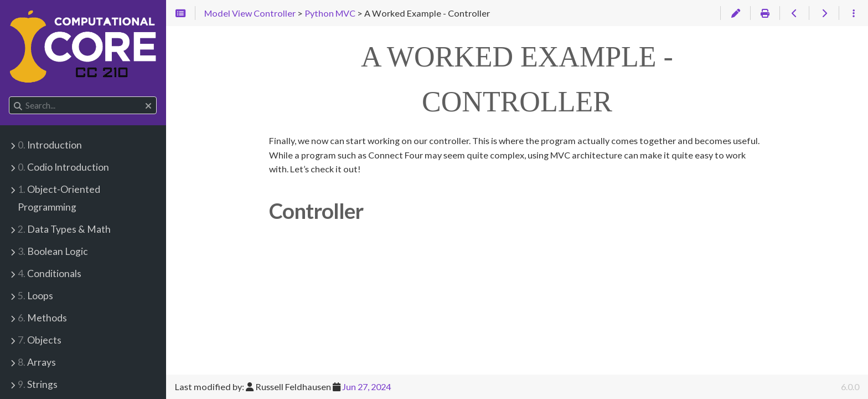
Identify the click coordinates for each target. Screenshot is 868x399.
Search (10, 97)
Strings (38, 384)
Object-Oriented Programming (59, 198)
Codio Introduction (63, 167)
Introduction (50, 145)
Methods (42, 318)
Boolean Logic (53, 251)
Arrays (37, 362)
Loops (35, 296)
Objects (40, 340)
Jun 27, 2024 (366, 387)
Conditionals (50, 273)
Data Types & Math (64, 229)
